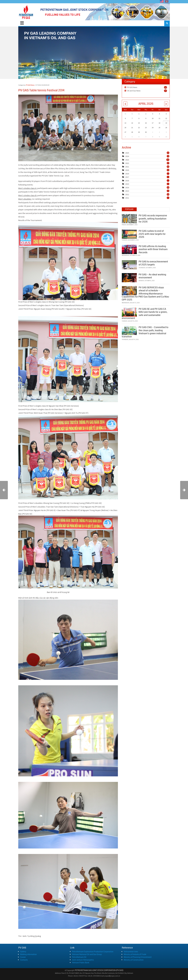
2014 (127, 188)
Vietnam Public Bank (81, 963)
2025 (127, 153)
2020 (127, 170)
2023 (127, 160)
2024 (127, 156)
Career (23, 957)
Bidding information (28, 954)
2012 (127, 194)
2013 (127, 191)
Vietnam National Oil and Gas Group (87, 954)
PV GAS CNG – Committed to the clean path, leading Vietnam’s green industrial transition (145, 332)
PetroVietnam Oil (79, 957)
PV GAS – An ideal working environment (152, 276)
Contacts (24, 960)
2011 (127, 198)
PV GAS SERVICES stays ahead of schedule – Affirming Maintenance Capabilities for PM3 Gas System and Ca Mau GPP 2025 (145, 293)
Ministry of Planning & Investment (138, 957)
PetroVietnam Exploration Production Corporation (93, 952)
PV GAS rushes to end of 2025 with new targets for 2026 (152, 234)
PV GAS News (30, 85)
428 (165, 87)
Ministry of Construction (134, 960)
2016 (127, 181)
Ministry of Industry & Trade (135, 954)
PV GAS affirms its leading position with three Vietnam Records (153, 249)
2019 (127, 174)
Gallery (23, 952)
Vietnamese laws (131, 952)
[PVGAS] (26, 12)
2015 (127, 184)
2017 (127, 177)
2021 (127, 167)
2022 (127, 163)
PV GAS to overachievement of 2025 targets (153, 263)
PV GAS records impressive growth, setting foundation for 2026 (153, 218)
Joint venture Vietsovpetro (83, 960)
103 (165, 91)
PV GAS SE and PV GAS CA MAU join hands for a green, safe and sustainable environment (145, 313)
